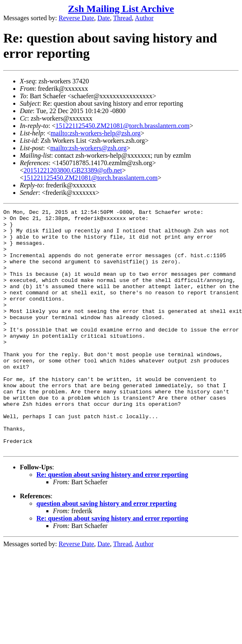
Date (104, 18)
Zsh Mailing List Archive (121, 9)
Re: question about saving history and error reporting (112, 523)
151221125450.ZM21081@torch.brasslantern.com (122, 126)
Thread (122, 18)
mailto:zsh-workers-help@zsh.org (96, 133)
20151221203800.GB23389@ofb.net (73, 170)
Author (144, 18)
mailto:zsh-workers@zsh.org (88, 148)
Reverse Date (77, 18)
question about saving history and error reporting (107, 552)
